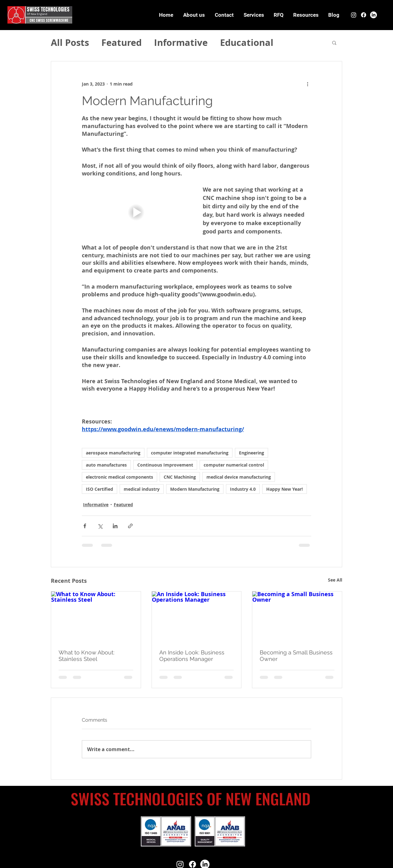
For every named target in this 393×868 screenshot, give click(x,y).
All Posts (70, 42)
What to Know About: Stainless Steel (86, 656)
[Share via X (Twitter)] (100, 526)
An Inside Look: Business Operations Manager (192, 656)
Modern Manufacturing (195, 489)
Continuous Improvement (165, 465)
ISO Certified (99, 489)
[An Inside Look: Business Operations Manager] (197, 617)
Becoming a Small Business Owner (296, 656)
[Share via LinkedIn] (115, 526)
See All (335, 580)
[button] (306, 15)
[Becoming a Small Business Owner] (297, 617)
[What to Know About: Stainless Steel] (96, 617)
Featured (121, 42)
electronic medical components (119, 477)
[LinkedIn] (373, 15)
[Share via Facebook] (85, 526)
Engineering (252, 453)
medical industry (142, 489)
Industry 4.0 (243, 489)
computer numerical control (234, 465)
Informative (181, 42)
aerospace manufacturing (113, 453)
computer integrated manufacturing (190, 453)
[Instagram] (354, 15)
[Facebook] (364, 15)
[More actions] (307, 84)
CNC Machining (180, 477)
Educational (247, 42)
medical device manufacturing (239, 477)
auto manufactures (106, 465)
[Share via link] (130, 526)
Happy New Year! (285, 489)
